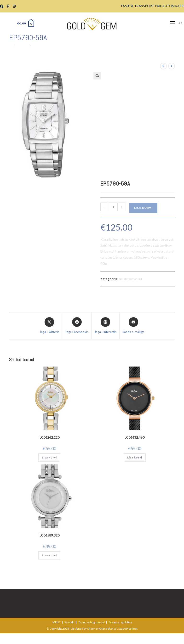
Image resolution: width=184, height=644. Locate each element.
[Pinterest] (8, 6)
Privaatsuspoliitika (120, 622)
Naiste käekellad (130, 279)
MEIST (57, 622)
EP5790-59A (42, 45)
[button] (97, 76)
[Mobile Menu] (173, 23)
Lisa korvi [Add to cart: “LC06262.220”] (49, 457)
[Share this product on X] (49, 326)
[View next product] (172, 66)
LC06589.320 (49, 535)
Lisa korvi (143, 208)
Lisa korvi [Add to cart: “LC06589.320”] (49, 555)
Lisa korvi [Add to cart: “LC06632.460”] (135, 457)
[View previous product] (163, 66)
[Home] (11, 45)
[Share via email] (133, 326)
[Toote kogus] (113, 207)
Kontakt (69, 622)
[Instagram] (14, 6)
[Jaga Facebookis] (77, 326)
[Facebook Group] (2, 6)
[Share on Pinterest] (105, 326)
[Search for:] (179, 23)
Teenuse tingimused (92, 622)
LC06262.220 (49, 437)
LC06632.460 (135, 437)
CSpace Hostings (127, 629)
